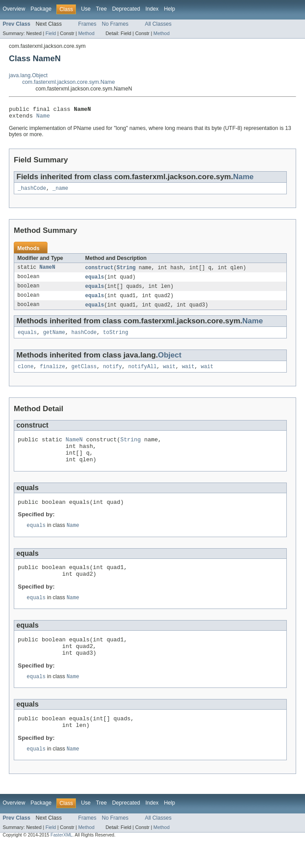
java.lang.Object (28, 75)
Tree (101, 9)
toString (116, 339)
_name (60, 192)
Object (170, 362)
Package (41, 9)
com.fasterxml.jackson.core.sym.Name (69, 82)
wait (169, 374)
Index (152, 9)
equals (95, 281)
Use (86, 9)
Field (51, 33)
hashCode (84, 339)
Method (86, 33)
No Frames (115, 24)
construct (99, 271)
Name (43, 118)
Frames (87, 24)
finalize (53, 374)
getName (54, 339)
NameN (48, 271)
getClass (84, 374)
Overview (14, 9)
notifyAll (143, 374)
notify (113, 374)
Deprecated (126, 9)
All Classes (158, 24)
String (126, 271)
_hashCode (32, 192)
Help (169, 9)
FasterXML (62, 860)
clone (26, 374)
